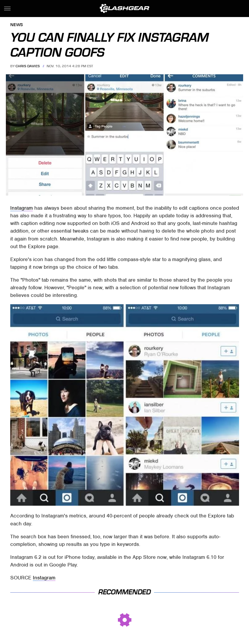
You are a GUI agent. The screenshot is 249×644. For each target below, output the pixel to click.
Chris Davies (28, 66)
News (17, 25)
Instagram (22, 208)
